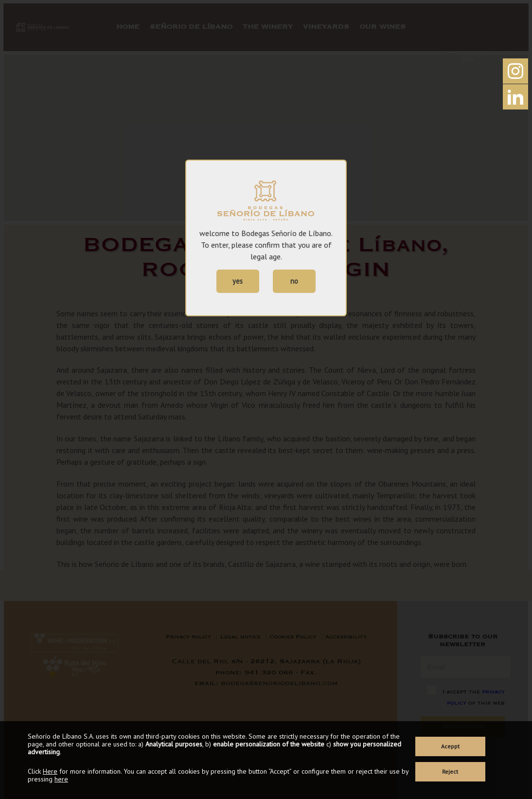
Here (50, 771)
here (61, 779)
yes (238, 281)
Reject (450, 772)
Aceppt (450, 746)
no (294, 281)
